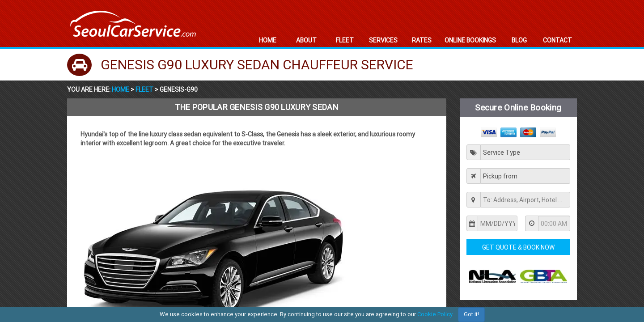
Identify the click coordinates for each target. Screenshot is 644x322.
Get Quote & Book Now (518, 247)
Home (121, 89)
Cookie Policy (435, 314)
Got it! (471, 314)
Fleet (144, 89)
